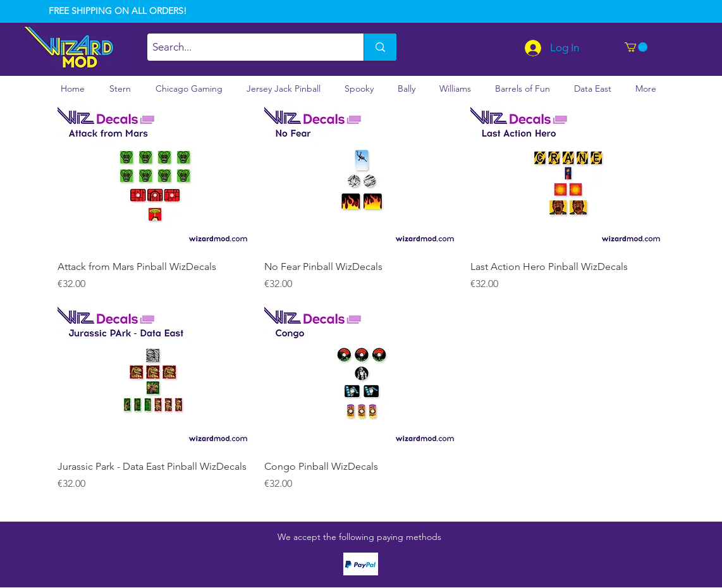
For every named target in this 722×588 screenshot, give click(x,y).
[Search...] (245, 47)
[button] (636, 47)
